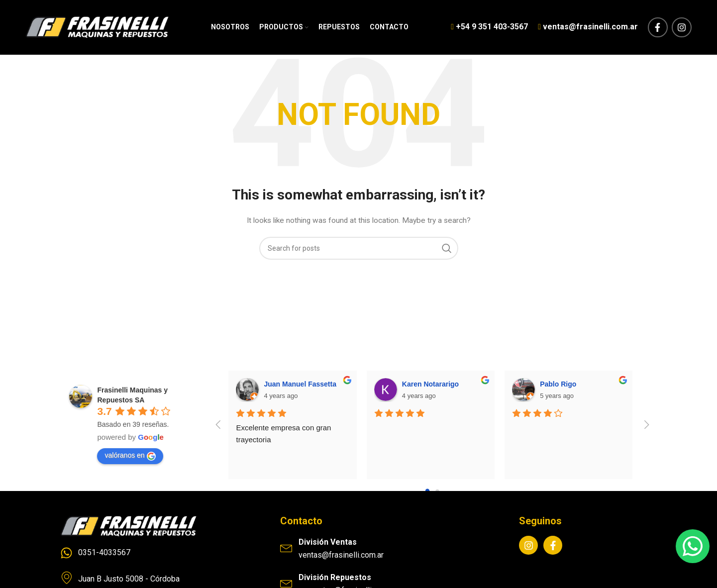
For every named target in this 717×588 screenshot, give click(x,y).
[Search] (359, 248)
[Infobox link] (489, 28)
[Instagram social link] (682, 27)
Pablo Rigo (558, 384)
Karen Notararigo (430, 384)
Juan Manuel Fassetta (300, 384)
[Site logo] (97, 27)
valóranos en (130, 456)
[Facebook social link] (658, 27)
